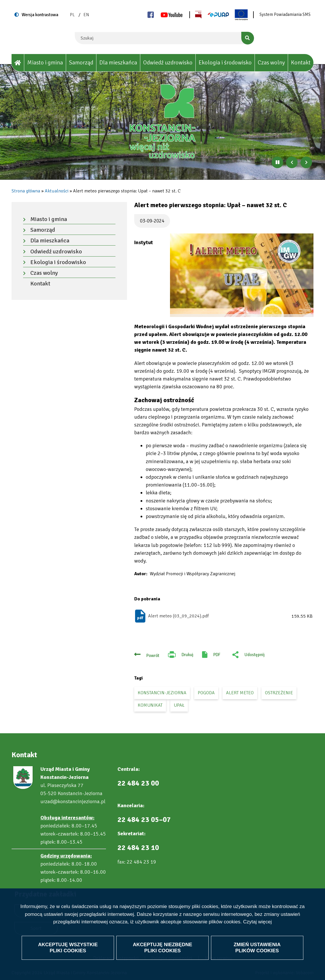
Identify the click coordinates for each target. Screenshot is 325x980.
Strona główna (26, 191)
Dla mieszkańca (118, 63)
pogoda (206, 693)
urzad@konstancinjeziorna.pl (73, 801)
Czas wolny (271, 63)
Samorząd (81, 63)
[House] (18, 63)
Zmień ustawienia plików (257, 947)
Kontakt (301, 63)
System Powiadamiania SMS (285, 14)
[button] (242, 275)
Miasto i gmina (45, 63)
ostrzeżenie (279, 693)
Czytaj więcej (257, 922)
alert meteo (240, 693)
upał (179, 705)
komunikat (150, 705)
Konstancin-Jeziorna (162, 693)
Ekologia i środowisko (225, 63)
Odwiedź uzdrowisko (168, 63)
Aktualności (57, 191)
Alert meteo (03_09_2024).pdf (178, 616)
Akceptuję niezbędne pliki (162, 947)
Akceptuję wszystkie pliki (68, 947)
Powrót (153, 656)
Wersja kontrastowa (40, 15)
